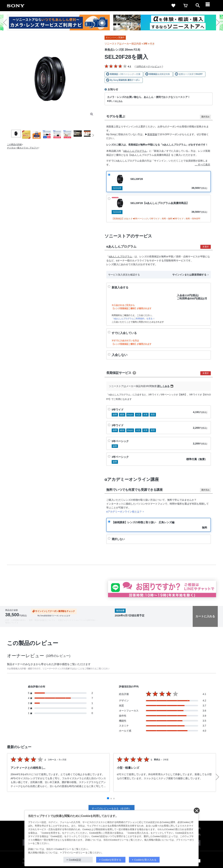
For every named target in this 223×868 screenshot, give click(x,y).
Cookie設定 (75, 860)
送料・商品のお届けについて (41, 620)
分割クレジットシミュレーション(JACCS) (76, 620)
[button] (7, 23)
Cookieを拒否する (111, 860)
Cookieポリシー (63, 849)
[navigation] (210, 6)
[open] (198, 6)
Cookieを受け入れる (145, 860)
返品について (11, 623)
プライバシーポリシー (74, 853)
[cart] (186, 6)
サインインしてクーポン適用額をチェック (55, 611)
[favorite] (173, 6)
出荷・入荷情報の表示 (15, 620)
